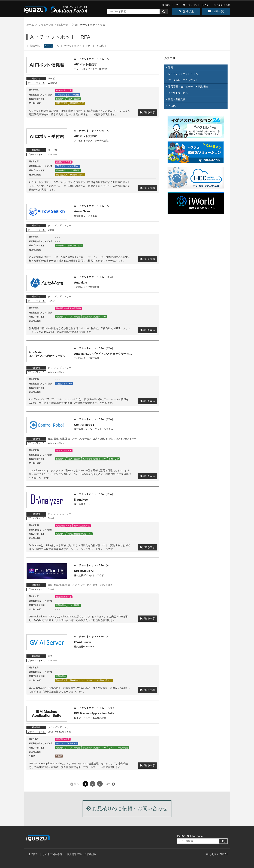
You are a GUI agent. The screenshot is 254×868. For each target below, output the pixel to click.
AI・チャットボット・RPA (183, 74)
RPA (89, 46)
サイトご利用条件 (52, 854)
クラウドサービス (178, 93)
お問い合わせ (222, 5)
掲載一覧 (216, 11)
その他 (100, 46)
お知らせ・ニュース (173, 5)
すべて (48, 46)
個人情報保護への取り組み (81, 854)
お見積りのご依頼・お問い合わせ (127, 809)
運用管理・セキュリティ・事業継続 (188, 87)
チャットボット (73, 46)
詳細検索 (186, 11)
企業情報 (33, 854)
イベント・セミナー (199, 5)
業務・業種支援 (177, 99)
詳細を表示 (149, 112)
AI (58, 46)
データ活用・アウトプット (183, 80)
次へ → (110, 784)
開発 (171, 67)
